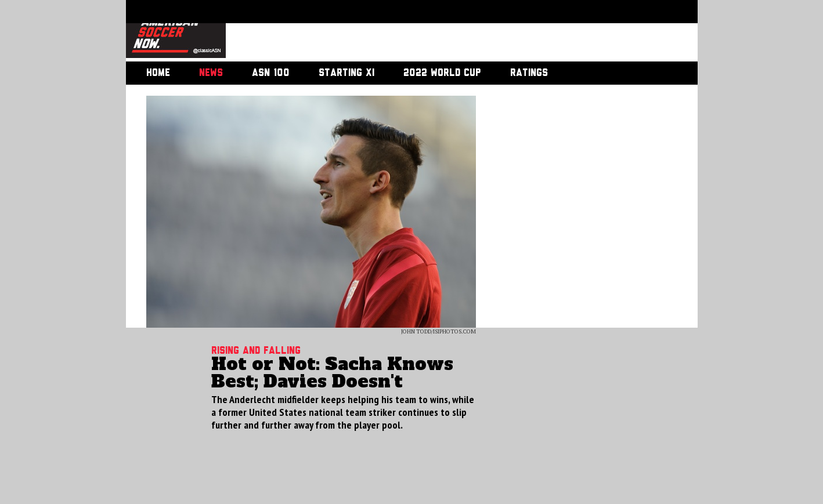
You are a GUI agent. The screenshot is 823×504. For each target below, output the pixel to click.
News (211, 73)
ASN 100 (271, 73)
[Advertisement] (449, 32)
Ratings (529, 73)
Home (158, 73)
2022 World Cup (442, 73)
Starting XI (346, 73)
